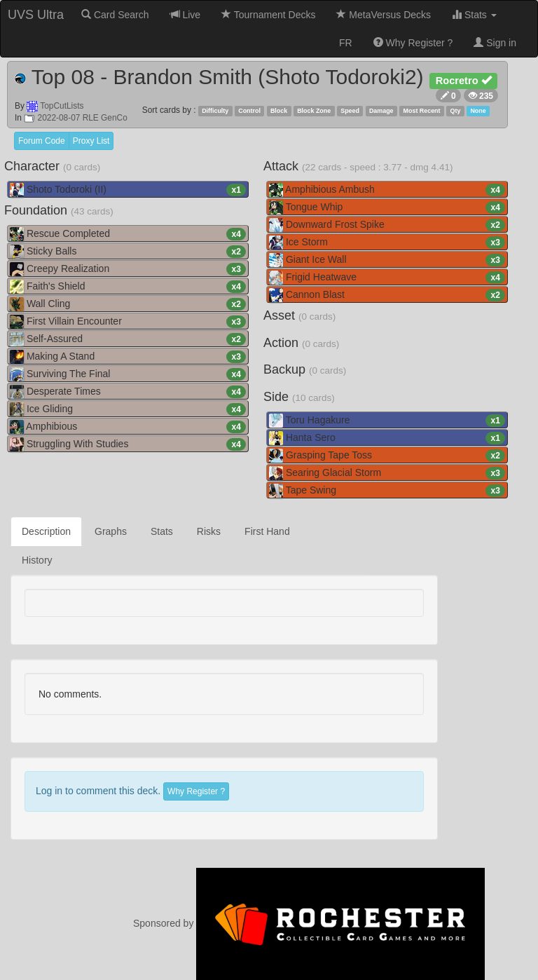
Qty (456, 111)
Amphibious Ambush (387, 190)
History (37, 560)
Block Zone (314, 111)
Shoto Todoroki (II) (128, 190)
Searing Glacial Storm (387, 473)
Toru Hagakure (387, 421)
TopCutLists (62, 106)
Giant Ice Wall (387, 260)
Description (46, 531)
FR (346, 43)
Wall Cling (128, 304)
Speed (350, 111)
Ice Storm (387, 243)
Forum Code (42, 141)
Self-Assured (128, 339)
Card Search (115, 15)
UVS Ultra (36, 15)
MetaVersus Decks (384, 15)
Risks (209, 531)
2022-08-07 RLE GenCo (76, 118)
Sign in (495, 43)
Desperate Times (128, 392)
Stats (474, 15)
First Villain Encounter (128, 322)
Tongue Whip (387, 207)
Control (249, 111)
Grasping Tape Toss (387, 456)
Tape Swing (387, 491)
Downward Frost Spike (387, 225)
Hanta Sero (387, 438)
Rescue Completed (128, 234)
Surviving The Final (128, 374)
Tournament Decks (268, 15)
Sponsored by (309, 923)
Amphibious (128, 427)
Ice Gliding (128, 409)
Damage (381, 111)
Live (186, 15)
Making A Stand (128, 357)
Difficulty (215, 111)
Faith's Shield (128, 287)
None (478, 111)
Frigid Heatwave (387, 278)
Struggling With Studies (128, 444)
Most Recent (422, 111)
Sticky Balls (128, 252)
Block (279, 111)
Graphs (111, 531)
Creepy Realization (128, 269)
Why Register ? (413, 43)
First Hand (267, 531)
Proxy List (91, 141)
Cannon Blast (387, 295)
